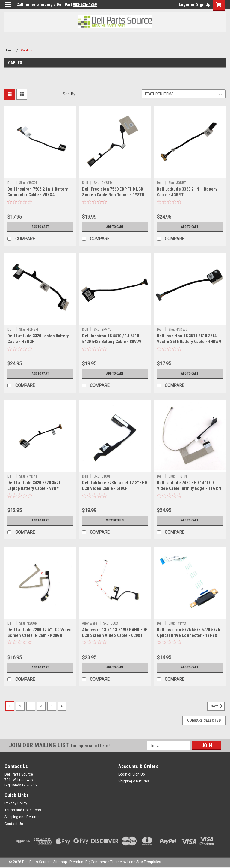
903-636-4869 (85, 5)
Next (218, 706)
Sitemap (60, 862)
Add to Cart (40, 227)
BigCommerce (97, 862)
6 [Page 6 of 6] (62, 706)
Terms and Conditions (23, 810)
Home (9, 50)
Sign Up (203, 5)
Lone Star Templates (144, 862)
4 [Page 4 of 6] (41, 706)
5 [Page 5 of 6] (52, 706)
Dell (10, 183)
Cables (26, 50)
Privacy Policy (16, 803)
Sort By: (69, 94)
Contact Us (14, 824)
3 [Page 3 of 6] (31, 706)
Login (184, 5)
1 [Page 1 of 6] (10, 706)
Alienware (90, 623)
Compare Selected (204, 720)
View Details (115, 520)
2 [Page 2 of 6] (20, 706)
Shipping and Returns (22, 817)
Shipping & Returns (134, 781)
